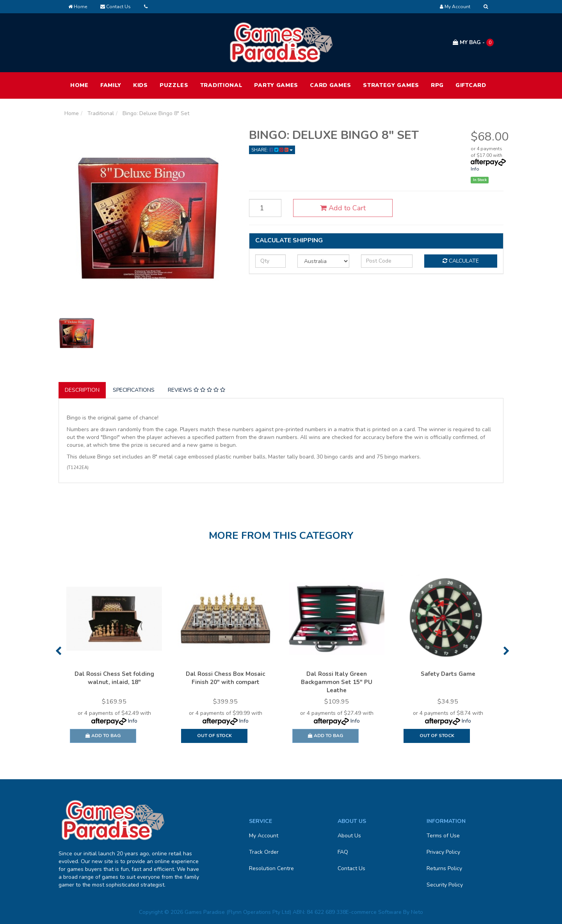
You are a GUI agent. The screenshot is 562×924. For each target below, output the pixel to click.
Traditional (221, 85)
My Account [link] (264, 836)
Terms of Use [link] (443, 836)
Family (111, 85)
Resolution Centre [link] (271, 868)
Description (82, 390)
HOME (79, 85)
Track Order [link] (264, 852)
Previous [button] (58, 651)
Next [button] (506, 651)
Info (475, 169)
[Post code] (387, 261)
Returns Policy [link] (444, 868)
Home (78, 7)
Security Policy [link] (445, 885)
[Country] (323, 261)
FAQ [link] (343, 852)
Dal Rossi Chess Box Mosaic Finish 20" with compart (225, 678)
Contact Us (116, 7)
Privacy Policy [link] (443, 852)
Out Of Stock (214, 736)
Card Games (331, 85)
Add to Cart (343, 208)
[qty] (270, 261)
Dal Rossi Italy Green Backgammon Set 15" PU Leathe (337, 682)
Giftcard (471, 85)
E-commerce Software (374, 912)
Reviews (197, 390)
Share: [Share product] (272, 150)
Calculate (461, 261)
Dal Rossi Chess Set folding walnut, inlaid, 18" (114, 678)
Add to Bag (103, 736)
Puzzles (174, 85)
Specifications (134, 390)
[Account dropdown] (455, 7)
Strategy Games (391, 85)
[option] (114, 660)
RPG (437, 85)
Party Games (276, 85)
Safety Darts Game (448, 674)
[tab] (83, 390)
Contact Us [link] (351, 868)
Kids (140, 85)
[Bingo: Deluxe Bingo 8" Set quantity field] (265, 208)
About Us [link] (349, 836)
